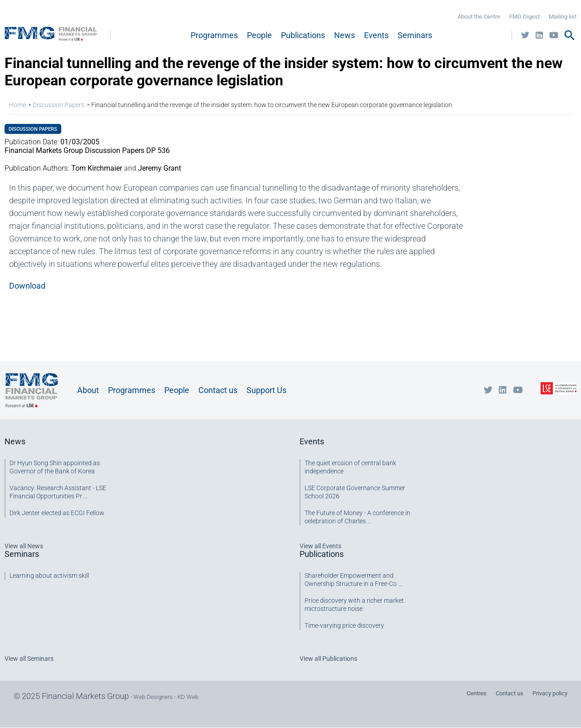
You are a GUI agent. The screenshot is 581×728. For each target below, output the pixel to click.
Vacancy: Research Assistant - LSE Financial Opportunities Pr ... (58, 492)
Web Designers (153, 697)
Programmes (214, 35)
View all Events (320, 546)
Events (376, 35)
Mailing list (563, 17)
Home (17, 105)
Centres (477, 693)
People (259, 35)
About (88, 390)
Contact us (218, 390)
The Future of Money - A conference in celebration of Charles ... (357, 517)
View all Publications (328, 659)
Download (27, 286)
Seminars (415, 35)
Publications (303, 35)
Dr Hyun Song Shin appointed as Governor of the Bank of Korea (55, 467)
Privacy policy (550, 693)
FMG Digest (524, 17)
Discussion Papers (59, 105)
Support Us (266, 390)
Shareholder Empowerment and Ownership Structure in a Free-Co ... (353, 580)
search (570, 35)
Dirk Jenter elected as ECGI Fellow (57, 513)
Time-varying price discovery (344, 625)
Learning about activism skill (49, 576)
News (345, 35)
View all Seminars (29, 659)
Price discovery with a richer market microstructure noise (354, 605)
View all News (24, 546)
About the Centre (479, 17)
